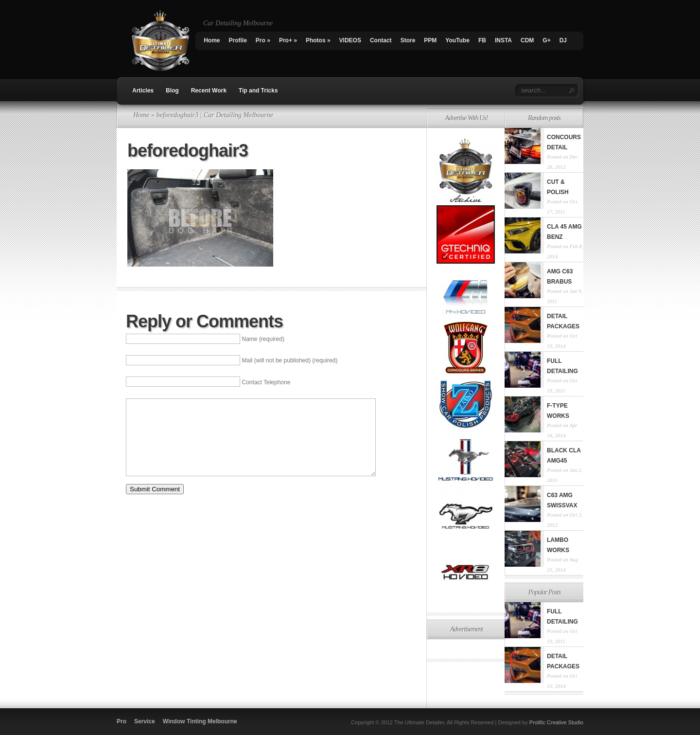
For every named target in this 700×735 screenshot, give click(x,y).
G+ (546, 40)
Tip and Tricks (258, 90)
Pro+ (288, 40)
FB (482, 40)
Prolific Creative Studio (556, 722)
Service (145, 721)
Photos (318, 40)
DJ (563, 40)
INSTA (503, 40)
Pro (263, 40)
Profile (238, 40)
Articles (143, 90)
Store (408, 40)
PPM (430, 40)
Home (212, 40)
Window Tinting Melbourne (200, 721)
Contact (381, 40)
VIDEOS (350, 40)
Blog (172, 90)
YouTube (457, 40)
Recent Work (209, 90)
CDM (527, 40)
